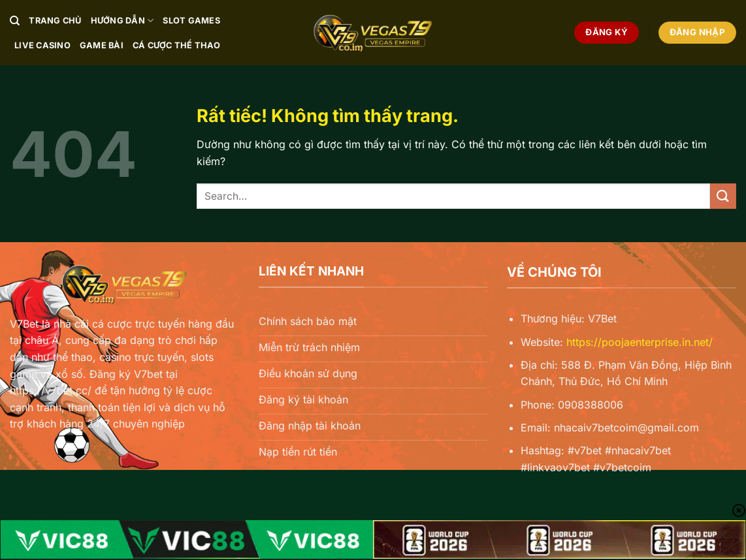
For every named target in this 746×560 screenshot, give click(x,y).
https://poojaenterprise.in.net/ (640, 342)
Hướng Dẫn (122, 21)
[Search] (15, 21)
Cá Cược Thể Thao (176, 45)
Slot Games (191, 21)
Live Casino (42, 45)
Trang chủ (55, 21)
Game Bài (102, 45)
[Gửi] (723, 196)
